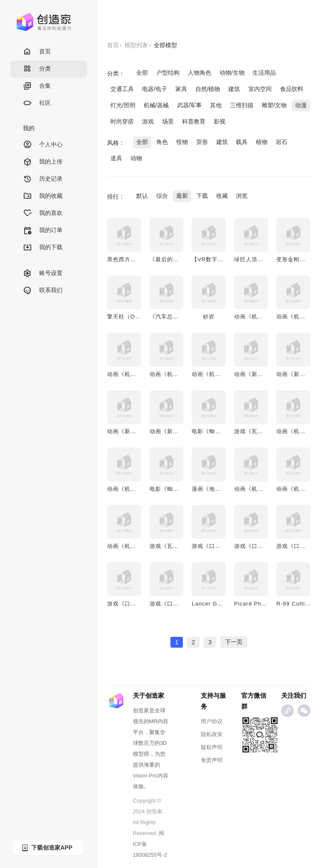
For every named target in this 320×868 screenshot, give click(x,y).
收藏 (222, 196)
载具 (242, 142)
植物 (262, 142)
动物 (136, 158)
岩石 (282, 142)
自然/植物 (208, 89)
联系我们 (43, 291)
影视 (220, 121)
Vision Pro (145, 776)
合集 (37, 86)
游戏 (148, 121)
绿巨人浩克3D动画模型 (264, 259)
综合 (162, 196)
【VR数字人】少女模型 (222, 259)
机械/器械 (156, 105)
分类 (37, 69)
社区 (37, 103)
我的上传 (43, 162)
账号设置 (43, 274)
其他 (216, 105)
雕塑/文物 (274, 105)
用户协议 (212, 721)
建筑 (234, 89)
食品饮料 (292, 89)
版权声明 (212, 747)
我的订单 (43, 231)
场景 (168, 121)
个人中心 (43, 145)
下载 (202, 196)
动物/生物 (232, 73)
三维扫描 (242, 105)
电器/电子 (155, 89)
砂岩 (209, 317)
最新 (182, 196)
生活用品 (264, 73)
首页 (37, 52)
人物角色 (200, 73)
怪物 (182, 142)
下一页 (234, 642)
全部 (142, 73)
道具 (116, 158)
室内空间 (260, 89)
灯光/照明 (123, 105)
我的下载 (43, 248)
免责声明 (212, 760)
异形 (202, 142)
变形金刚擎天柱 (297, 259)
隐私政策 (212, 734)
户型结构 (168, 73)
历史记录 (43, 179)
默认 (142, 196)
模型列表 (136, 45)
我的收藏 (43, 196)
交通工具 (122, 89)
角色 (162, 142)
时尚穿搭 (122, 121)
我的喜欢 (43, 213)
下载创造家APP (47, 848)
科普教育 (194, 121)
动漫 (301, 105)
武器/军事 (190, 105)
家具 (181, 89)
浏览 (242, 196)
